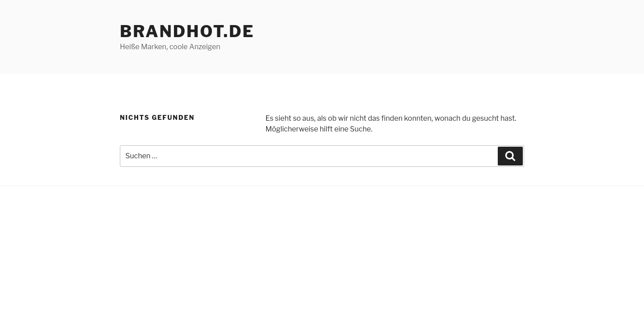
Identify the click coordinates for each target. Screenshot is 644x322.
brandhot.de (187, 31)
